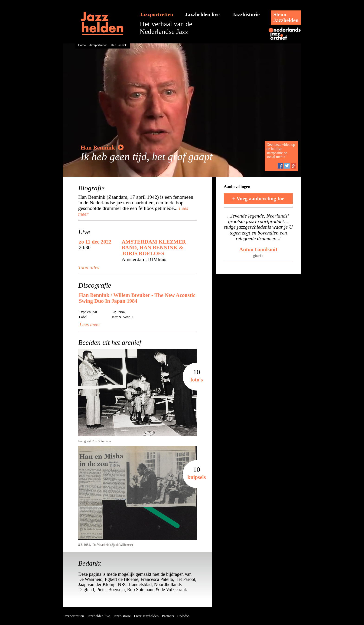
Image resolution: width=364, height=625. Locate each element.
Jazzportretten (156, 15)
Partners (168, 616)
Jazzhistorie (246, 15)
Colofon (183, 616)
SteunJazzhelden (286, 17)
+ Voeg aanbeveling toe (258, 199)
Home (82, 45)
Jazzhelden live (202, 15)
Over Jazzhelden (146, 616)
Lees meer (89, 324)
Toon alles (89, 267)
